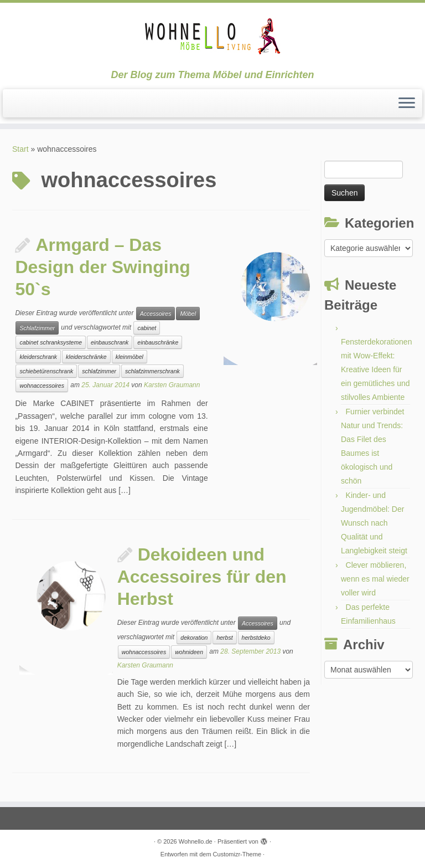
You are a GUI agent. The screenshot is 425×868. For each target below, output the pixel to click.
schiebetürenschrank (46, 371)
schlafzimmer (99, 371)
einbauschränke (158, 342)
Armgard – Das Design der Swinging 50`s (102, 267)
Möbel (188, 314)
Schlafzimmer (37, 328)
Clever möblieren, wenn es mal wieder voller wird (375, 579)
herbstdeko (256, 638)
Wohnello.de (196, 841)
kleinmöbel (129, 357)
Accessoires (156, 314)
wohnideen (189, 652)
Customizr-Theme (237, 854)
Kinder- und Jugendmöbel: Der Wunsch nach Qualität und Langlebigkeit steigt (374, 523)
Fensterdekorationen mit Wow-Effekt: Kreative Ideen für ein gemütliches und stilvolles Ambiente (376, 369)
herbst (224, 638)
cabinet (147, 328)
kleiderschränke (86, 357)
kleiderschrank (38, 357)
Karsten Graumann (172, 386)
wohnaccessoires (42, 386)
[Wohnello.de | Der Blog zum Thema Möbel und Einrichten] (212, 36)
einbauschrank (110, 342)
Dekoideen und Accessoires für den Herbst (202, 577)
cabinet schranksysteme (51, 342)
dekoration (194, 638)
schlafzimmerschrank (152, 371)
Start (20, 149)
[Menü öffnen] (407, 104)
